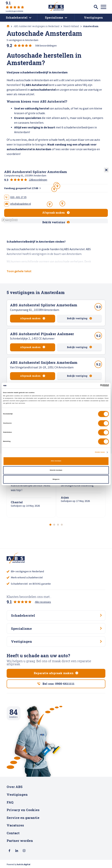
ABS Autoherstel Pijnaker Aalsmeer (42, 334)
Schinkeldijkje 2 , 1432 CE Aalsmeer (32, 338)
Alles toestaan (56, 461)
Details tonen (100, 452)
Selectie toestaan (56, 470)
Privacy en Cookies (23, 810)
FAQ (10, 802)
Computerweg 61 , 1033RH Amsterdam (35, 310)
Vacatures (15, 825)
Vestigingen (17, 794)
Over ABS (15, 787)
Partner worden (20, 841)
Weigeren (56, 479)
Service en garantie (23, 818)
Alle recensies (43, 602)
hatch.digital (24, 864)
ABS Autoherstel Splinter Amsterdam (44, 305)
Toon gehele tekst (19, 271)
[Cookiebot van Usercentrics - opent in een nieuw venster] (92, 386)
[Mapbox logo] (9, 220)
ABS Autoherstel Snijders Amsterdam (44, 362)
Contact (13, 833)
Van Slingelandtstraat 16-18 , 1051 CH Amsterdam (42, 367)
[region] (56, 195)
